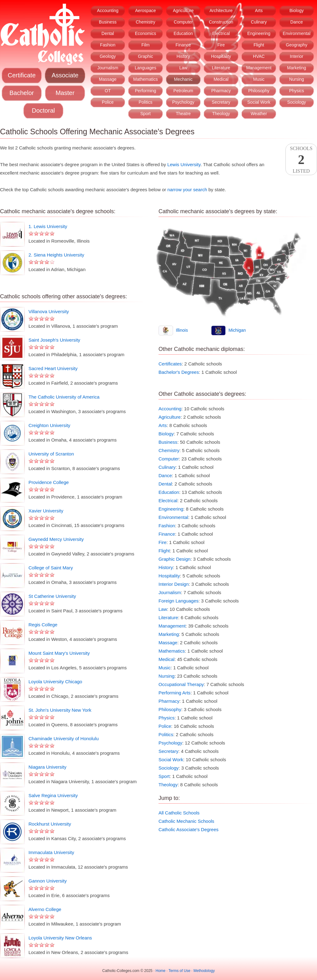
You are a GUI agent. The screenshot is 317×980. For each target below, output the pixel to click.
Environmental (297, 33)
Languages (145, 68)
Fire (221, 45)
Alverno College (45, 909)
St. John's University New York (60, 710)
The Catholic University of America (64, 397)
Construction (221, 22)
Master (65, 93)
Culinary (259, 22)
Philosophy (259, 91)
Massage (108, 79)
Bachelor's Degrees (179, 372)
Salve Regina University (53, 795)
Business (108, 22)
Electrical (221, 33)
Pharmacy (221, 91)
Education (183, 33)
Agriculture (183, 11)
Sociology (297, 102)
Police (108, 102)
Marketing (296, 68)
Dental (108, 33)
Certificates (170, 364)
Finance (183, 45)
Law (183, 68)
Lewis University (184, 164)
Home (161, 971)
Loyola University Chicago (55, 682)
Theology (221, 114)
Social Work (259, 102)
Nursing (297, 79)
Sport (145, 114)
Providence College (49, 482)
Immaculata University (51, 852)
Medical (221, 79)
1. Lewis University (48, 226)
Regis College (43, 625)
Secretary (221, 102)
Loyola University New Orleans (60, 938)
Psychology (183, 102)
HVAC (259, 56)
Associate (65, 75)
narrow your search (187, 190)
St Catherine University (52, 596)
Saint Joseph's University (54, 340)
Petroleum (183, 91)
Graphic (145, 56)
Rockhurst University (50, 824)
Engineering (259, 33)
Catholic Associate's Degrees (189, 829)
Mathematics (145, 79)
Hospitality (221, 56)
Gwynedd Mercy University (56, 539)
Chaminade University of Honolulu (64, 738)
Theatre (183, 114)
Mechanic (183, 79)
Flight (259, 45)
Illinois (182, 330)
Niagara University (48, 767)
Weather (259, 114)
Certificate (22, 75)
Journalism (108, 68)
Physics (297, 91)
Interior (297, 56)
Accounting (108, 11)
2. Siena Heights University (56, 255)
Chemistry (145, 22)
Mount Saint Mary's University (59, 653)
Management (259, 68)
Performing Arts (174, 693)
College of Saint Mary (51, 568)
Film (145, 45)
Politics (145, 102)
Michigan (237, 330)
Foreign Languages (178, 601)
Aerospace (146, 11)
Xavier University (46, 511)
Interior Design (174, 584)
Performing (145, 91)
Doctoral (43, 110)
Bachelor (22, 93)
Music (259, 79)
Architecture (221, 11)
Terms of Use (179, 971)
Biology (297, 11)
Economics (145, 33)
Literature (221, 68)
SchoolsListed (301, 160)
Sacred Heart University (53, 368)
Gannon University (48, 881)
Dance (297, 22)
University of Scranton (51, 454)
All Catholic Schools (179, 813)
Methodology (204, 971)
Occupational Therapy (181, 684)
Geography (296, 45)
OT (108, 91)
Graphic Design (174, 559)
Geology (108, 56)
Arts (259, 11)
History (183, 56)
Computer (183, 22)
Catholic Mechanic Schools (186, 821)
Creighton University (49, 425)
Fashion (108, 45)
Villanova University (49, 311)
